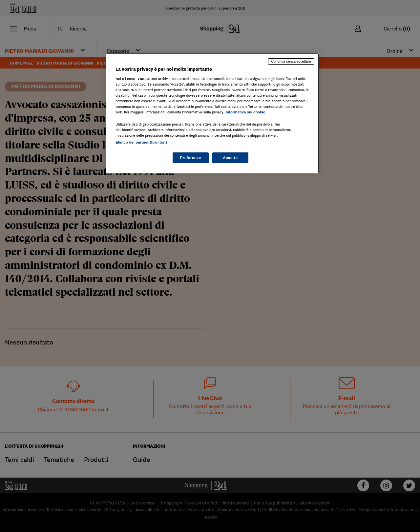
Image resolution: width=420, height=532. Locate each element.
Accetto (230, 158)
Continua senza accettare (291, 61)
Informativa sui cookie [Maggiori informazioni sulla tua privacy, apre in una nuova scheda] (245, 112)
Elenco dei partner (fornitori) (141, 142)
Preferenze (191, 158)
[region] (212, 113)
